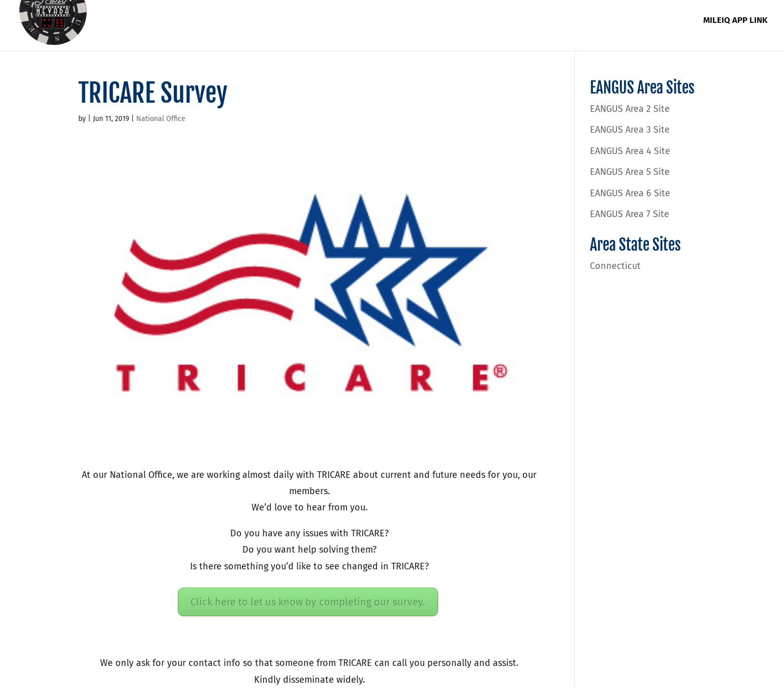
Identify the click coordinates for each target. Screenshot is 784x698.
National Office (161, 119)
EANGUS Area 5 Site (630, 172)
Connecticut (615, 266)
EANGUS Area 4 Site (630, 151)
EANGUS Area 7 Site (630, 214)
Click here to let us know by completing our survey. (308, 602)
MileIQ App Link (735, 21)
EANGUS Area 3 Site (630, 130)
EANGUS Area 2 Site (630, 109)
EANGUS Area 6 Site (630, 193)
